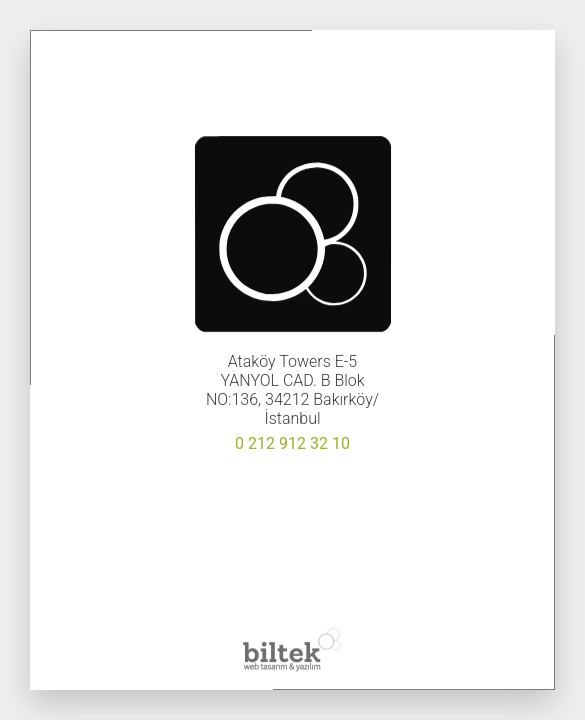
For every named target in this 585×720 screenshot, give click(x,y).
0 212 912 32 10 (292, 443)
